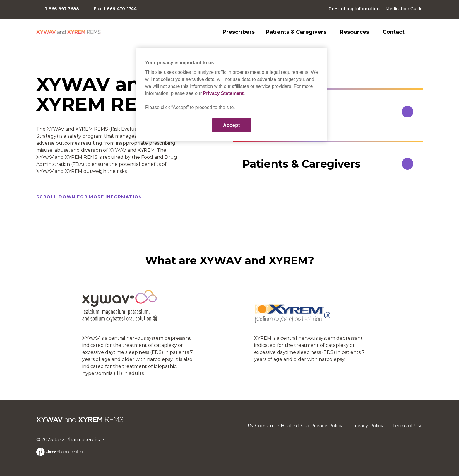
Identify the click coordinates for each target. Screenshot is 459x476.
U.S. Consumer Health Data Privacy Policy (294, 426)
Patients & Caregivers (296, 32)
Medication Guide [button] (404, 9)
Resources (354, 32)
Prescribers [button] (239, 32)
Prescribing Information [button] (354, 9)
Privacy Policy (367, 426)
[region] (232, 95)
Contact (394, 32)
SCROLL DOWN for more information (89, 197)
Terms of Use (407, 426)
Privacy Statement (223, 93)
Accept (232, 125)
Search (419, 32)
